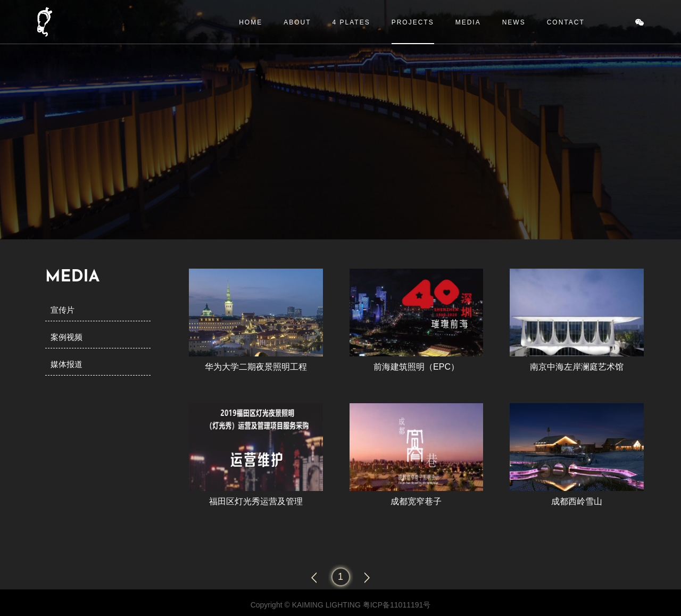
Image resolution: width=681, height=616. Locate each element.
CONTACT (566, 22)
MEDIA (468, 22)
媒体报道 (67, 364)
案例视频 (67, 337)
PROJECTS (413, 22)
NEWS (514, 22)
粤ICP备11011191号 (397, 605)
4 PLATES (351, 22)
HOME (251, 22)
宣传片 (63, 310)
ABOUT (297, 22)
